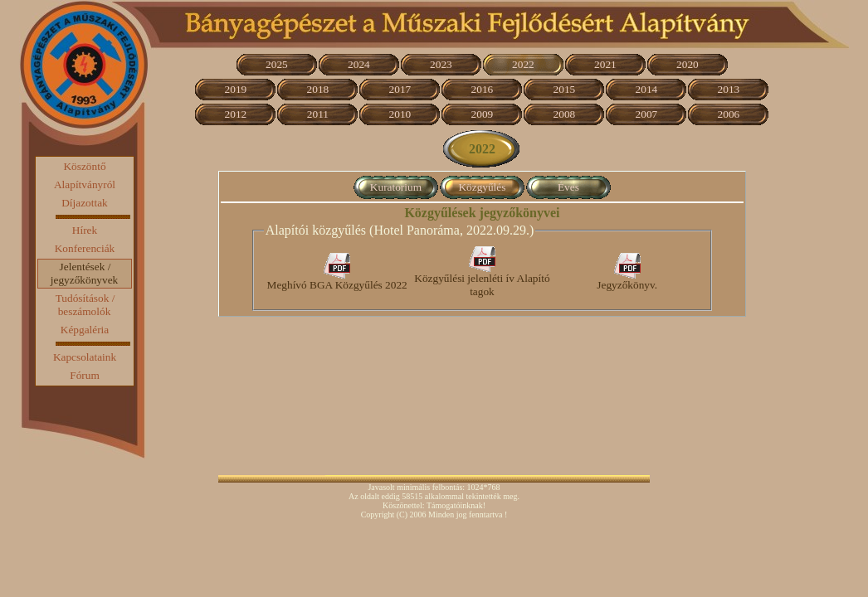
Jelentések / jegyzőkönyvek (84, 273)
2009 (483, 114)
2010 (400, 114)
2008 (565, 114)
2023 (441, 64)
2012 (236, 114)
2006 (729, 114)
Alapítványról (85, 184)
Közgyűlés (482, 187)
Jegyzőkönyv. (627, 280)
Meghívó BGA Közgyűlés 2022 (337, 280)
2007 (647, 114)
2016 (483, 89)
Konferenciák (85, 248)
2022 (523, 64)
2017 (400, 89)
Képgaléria (85, 330)
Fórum (85, 375)
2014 (647, 89)
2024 (359, 64)
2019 (236, 89)
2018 (318, 89)
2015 (565, 89)
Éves (568, 187)
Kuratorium (396, 187)
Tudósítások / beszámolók (85, 305)
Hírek (85, 230)
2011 (318, 114)
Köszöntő (84, 166)
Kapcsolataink (85, 357)
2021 (605, 64)
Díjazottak (85, 203)
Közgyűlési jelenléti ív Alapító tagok (482, 280)
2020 (688, 64)
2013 (729, 89)
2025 (277, 64)
